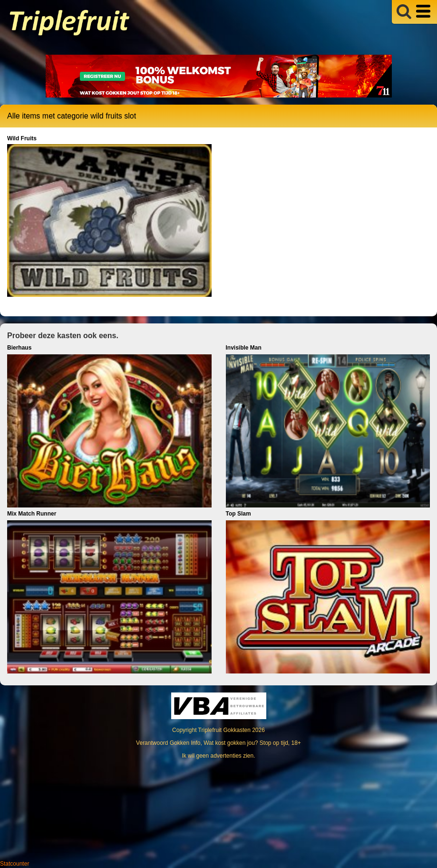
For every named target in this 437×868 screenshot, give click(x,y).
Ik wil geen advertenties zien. (218, 756)
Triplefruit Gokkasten (224, 730)
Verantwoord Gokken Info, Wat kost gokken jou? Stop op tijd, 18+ (218, 743)
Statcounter (15, 864)
